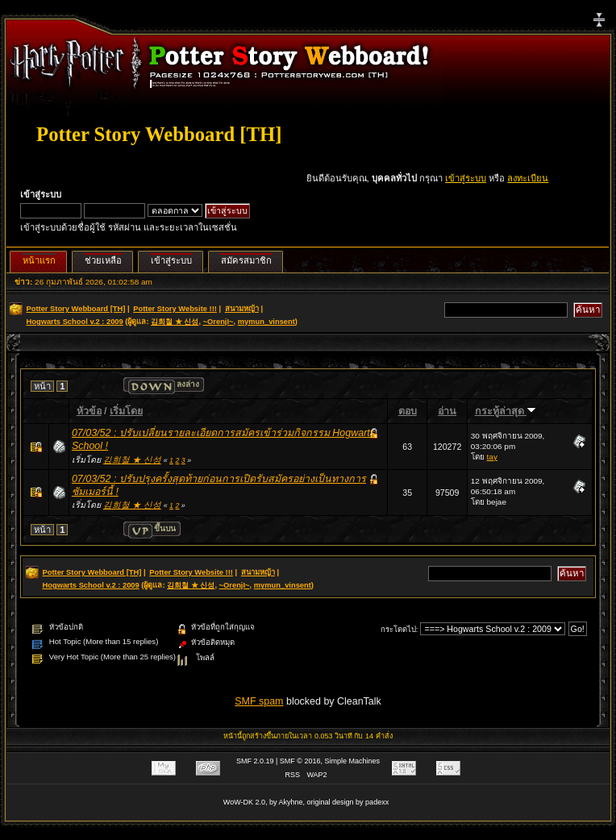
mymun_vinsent (266, 322)
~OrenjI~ (219, 322)
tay (492, 457)
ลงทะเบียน (528, 178)
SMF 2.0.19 (255, 761)
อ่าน (447, 411)
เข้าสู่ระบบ (466, 178)
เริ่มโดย (126, 411)
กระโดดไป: (400, 629)
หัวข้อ (89, 411)
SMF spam (259, 701)
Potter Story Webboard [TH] (159, 134)
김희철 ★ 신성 (175, 322)
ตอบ (408, 411)
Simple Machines (353, 761)
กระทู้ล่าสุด (506, 411)
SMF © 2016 (300, 761)
